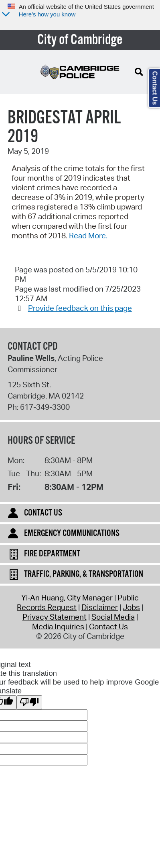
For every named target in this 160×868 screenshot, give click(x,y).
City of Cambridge (80, 40)
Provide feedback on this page (80, 308)
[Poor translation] (29, 702)
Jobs (131, 607)
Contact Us (108, 626)
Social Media (113, 617)
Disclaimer (100, 607)
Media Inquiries (58, 626)
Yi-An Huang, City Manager (67, 598)
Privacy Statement (55, 617)
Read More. (89, 236)
